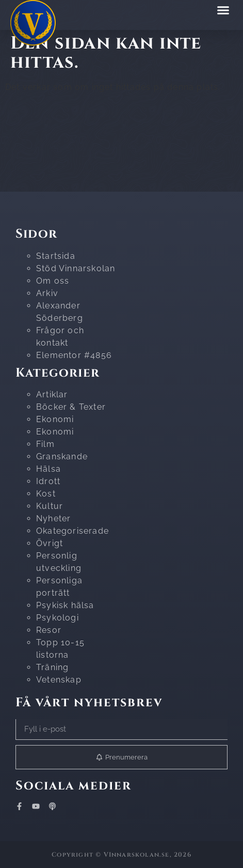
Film (45, 444)
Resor (49, 630)
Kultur (50, 506)
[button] (223, 10)
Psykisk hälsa (65, 605)
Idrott (48, 481)
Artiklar (52, 394)
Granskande (62, 456)
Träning (52, 667)
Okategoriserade (72, 531)
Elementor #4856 (74, 355)
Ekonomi (55, 419)
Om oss (53, 281)
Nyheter (53, 518)
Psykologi (58, 618)
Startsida (56, 256)
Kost (46, 494)
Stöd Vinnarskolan (76, 268)
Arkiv (47, 293)
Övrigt (50, 543)
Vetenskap (59, 680)
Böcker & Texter (71, 407)
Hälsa (48, 469)
